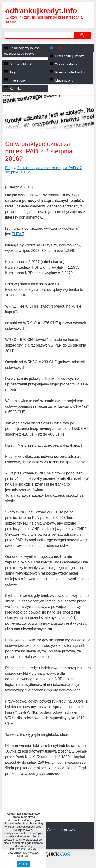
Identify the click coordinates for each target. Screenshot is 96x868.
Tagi (13, 72)
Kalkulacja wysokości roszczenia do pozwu (22, 51)
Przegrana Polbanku (70, 72)
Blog (59, 48)
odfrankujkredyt (41, 11)
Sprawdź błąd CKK (23, 64)
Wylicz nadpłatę (67, 64)
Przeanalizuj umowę (70, 56)
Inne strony (18, 80)
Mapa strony (64, 80)
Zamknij (23, 864)
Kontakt (15, 89)
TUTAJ (18, 234)
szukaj (82, 35)
